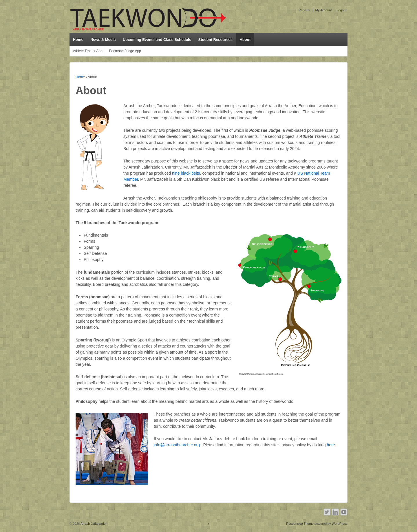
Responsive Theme (300, 524)
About (245, 40)
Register (304, 10)
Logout (341, 10)
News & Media (103, 40)
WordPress (340, 524)
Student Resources (215, 40)
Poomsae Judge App (125, 51)
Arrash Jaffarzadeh (94, 524)
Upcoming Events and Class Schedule (157, 40)
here (331, 445)
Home (78, 40)
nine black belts (186, 173)
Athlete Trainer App (88, 51)
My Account (324, 10)
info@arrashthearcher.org (177, 445)
